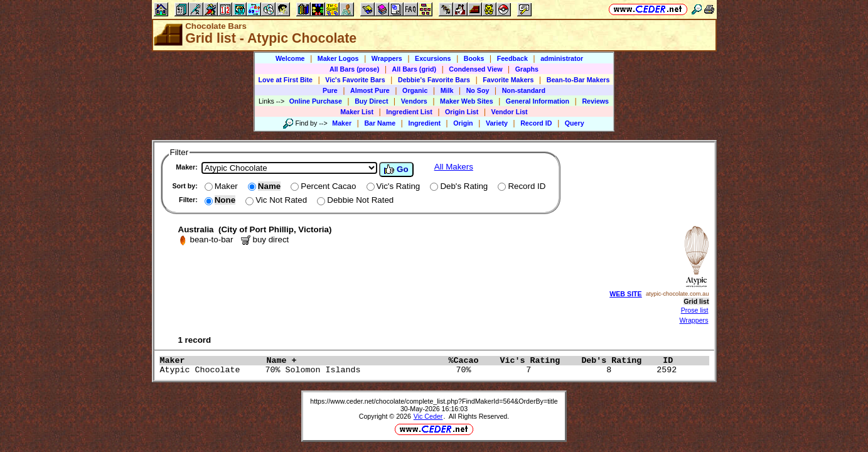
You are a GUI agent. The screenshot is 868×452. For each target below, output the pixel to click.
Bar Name (380, 123)
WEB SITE (626, 294)
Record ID (536, 123)
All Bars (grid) (414, 69)
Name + (354, 361)
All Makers (454, 167)
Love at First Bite (286, 80)
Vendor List (510, 112)
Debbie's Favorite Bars (434, 80)
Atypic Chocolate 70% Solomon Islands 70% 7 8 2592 (421, 370)
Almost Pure (370, 90)
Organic (415, 90)
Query (575, 123)
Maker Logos (338, 58)
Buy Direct (371, 101)
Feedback (512, 58)
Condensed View (475, 69)
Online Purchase (316, 101)
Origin (463, 123)
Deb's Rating (619, 361)
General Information (538, 101)
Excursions (433, 58)
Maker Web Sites (467, 101)
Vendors (414, 101)
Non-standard (524, 90)
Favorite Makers (508, 80)
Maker (342, 123)
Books (474, 58)
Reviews (595, 101)
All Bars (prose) (354, 69)
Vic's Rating (537, 361)
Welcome (290, 58)
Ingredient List (409, 112)
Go (396, 169)
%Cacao (471, 361)
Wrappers (387, 58)
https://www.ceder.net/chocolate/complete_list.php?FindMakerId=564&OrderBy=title (434, 401)
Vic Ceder (428, 416)
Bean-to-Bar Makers (578, 80)
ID (673, 361)
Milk (447, 90)
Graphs (527, 69)
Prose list (695, 310)
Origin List (462, 112)
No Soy (478, 90)
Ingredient (424, 123)
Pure (330, 90)
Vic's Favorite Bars (355, 80)
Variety (497, 123)
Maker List (357, 112)
